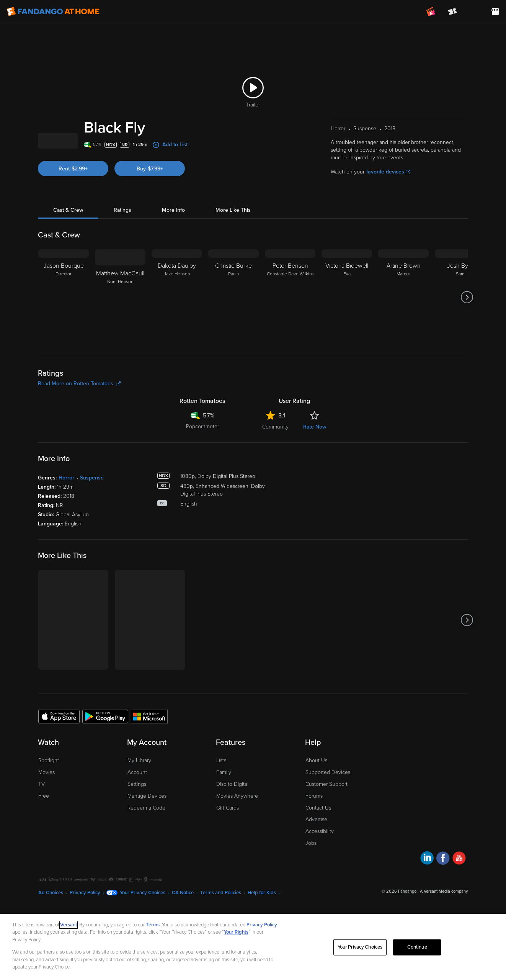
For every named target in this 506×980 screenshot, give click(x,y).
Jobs (311, 884)
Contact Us (318, 849)
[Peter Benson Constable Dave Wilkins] (290, 338)
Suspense (92, 519)
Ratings (122, 251)
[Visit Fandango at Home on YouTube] (459, 900)
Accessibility (320, 872)
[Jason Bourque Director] (64, 338)
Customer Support (326, 825)
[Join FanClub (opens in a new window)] (431, 11)
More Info (173, 251)
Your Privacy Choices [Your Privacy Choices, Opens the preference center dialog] (360, 947)
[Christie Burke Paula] (233, 338)
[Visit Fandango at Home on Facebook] (443, 900)
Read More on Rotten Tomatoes (79, 425)
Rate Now (315, 468)
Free (44, 837)
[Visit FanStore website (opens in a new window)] (495, 11)
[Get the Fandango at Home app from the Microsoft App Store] (149, 757)
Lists (221, 801)
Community (275, 468)
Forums (314, 837)
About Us (316, 801)
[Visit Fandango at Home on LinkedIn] (427, 900)
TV (42, 825)
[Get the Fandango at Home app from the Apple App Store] (59, 757)
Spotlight (49, 801)
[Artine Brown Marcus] (403, 338)
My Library (139, 801)
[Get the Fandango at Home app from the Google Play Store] (105, 757)
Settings (137, 825)
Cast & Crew (68, 251)
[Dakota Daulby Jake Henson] (177, 338)
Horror (66, 519)
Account (137, 813)
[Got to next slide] (467, 338)
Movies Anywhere (237, 837)
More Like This (233, 251)
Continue (417, 947)
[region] (253, 947)
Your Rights (236, 932)
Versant (69, 925)
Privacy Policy (262, 925)
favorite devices (388, 213)
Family (224, 813)
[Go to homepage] (53, 11)
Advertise (316, 860)
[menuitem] (474, 11)
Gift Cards (228, 849)
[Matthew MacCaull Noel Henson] (120, 338)
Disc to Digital (232, 825)
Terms (153, 925)
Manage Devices (147, 837)
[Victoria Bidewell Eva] (347, 338)
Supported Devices (328, 813)
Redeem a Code (146, 849)
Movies (47, 813)
